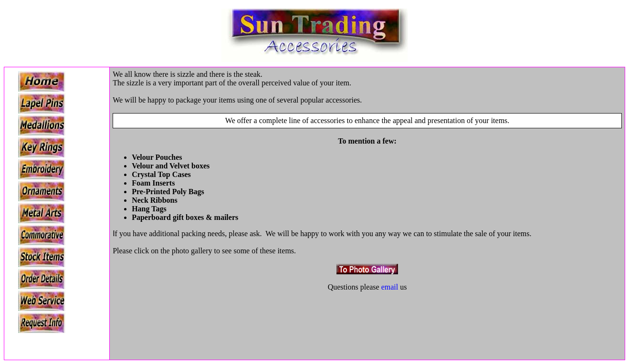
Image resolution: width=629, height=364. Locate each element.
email (390, 287)
